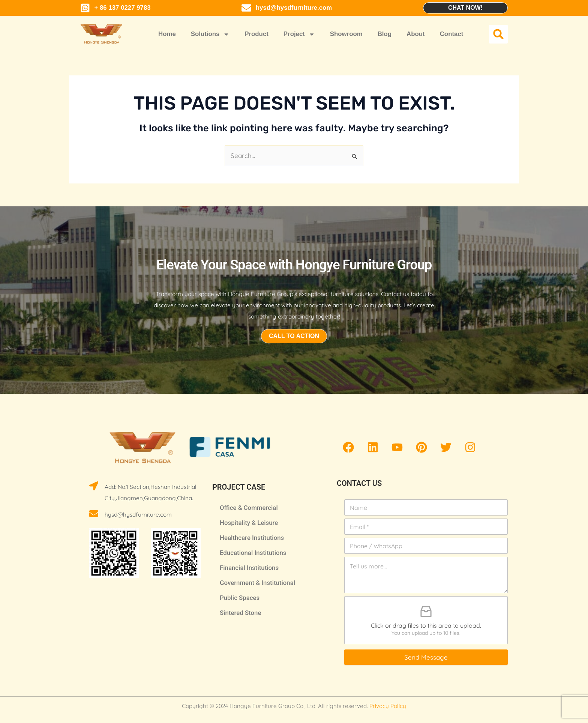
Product (256, 34)
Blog (385, 34)
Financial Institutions (249, 568)
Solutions (210, 34)
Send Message (426, 657)
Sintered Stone (240, 613)
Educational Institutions (253, 553)
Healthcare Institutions (252, 538)
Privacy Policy (388, 706)
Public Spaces (240, 598)
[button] (498, 34)
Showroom (346, 34)
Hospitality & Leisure (249, 523)
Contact (452, 34)
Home (167, 34)
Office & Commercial (249, 508)
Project (299, 34)
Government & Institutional (257, 583)
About (416, 34)
